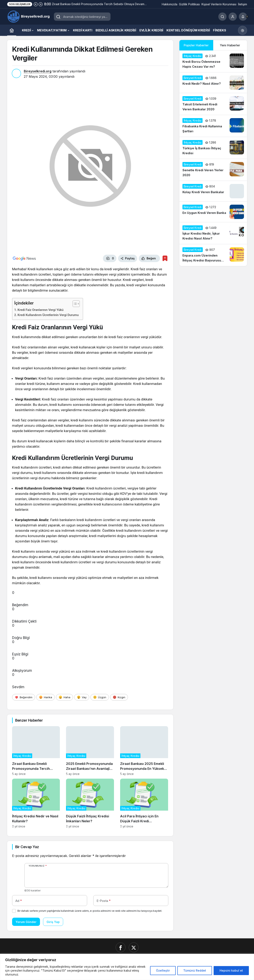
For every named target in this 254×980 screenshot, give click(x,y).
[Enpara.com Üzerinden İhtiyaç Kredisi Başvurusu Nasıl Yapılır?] (213, 255)
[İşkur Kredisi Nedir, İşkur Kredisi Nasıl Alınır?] (213, 233)
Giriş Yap (53, 922)
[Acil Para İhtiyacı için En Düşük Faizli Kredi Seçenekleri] (144, 803)
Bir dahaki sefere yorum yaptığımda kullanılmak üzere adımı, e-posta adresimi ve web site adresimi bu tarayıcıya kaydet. (90, 911)
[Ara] (222, 17)
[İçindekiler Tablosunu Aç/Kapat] (74, 304)
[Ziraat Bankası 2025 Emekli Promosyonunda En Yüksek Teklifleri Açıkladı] (144, 751)
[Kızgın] (119, 697)
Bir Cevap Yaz (27, 847)
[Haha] (64, 697)
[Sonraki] (41, 4)
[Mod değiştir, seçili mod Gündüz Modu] (243, 30)
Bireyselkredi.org (38, 71)
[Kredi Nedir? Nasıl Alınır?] (213, 83)
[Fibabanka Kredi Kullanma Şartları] (213, 126)
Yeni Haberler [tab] (230, 45)
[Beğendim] (24, 697)
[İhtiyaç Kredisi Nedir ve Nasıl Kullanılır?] (36, 803)
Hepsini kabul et (231, 970)
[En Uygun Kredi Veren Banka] (213, 212)
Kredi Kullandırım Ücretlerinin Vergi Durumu (48, 315)
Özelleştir (163, 970)
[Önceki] (36, 4)
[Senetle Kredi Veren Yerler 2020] (213, 170)
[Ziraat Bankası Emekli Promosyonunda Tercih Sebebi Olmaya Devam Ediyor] (36, 751)
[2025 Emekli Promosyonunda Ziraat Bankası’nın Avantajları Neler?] (90, 751)
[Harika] (46, 697)
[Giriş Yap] (233, 17)
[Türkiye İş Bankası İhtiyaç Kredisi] (213, 148)
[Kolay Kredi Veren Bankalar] (213, 191)
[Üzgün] (100, 697)
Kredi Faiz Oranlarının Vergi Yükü (41, 310)
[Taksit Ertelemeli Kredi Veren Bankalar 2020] (213, 104)
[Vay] (82, 697)
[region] (127, 967)
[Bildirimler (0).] (243, 17)
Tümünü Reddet (195, 970)
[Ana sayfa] (12, 30)
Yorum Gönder (26, 922)
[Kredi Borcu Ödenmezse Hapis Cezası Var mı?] (213, 61)
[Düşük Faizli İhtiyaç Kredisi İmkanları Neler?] (90, 803)
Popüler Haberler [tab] (196, 45)
